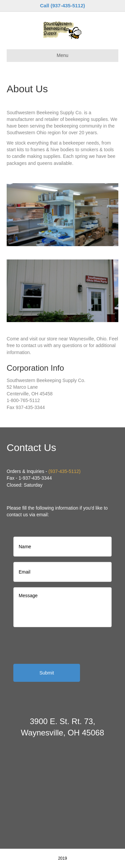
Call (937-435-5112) (62, 5)
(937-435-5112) (64, 471)
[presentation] (64, 646)
